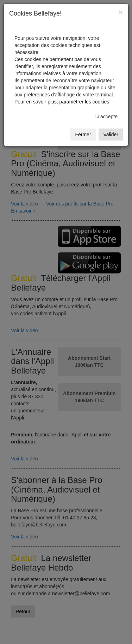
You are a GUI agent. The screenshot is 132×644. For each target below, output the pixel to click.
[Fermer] (121, 12)
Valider (111, 135)
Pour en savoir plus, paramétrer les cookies (62, 102)
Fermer (83, 135)
